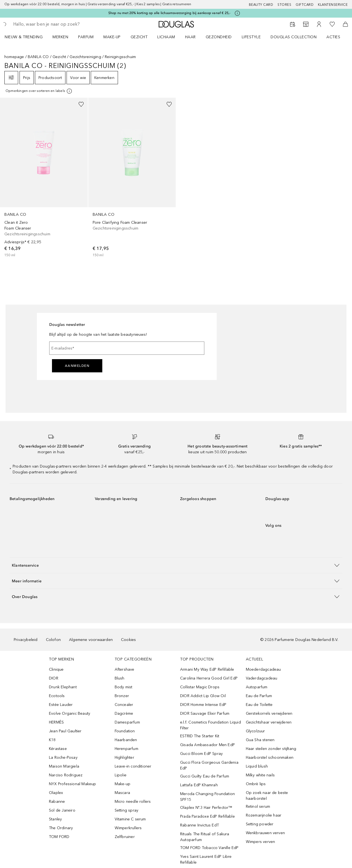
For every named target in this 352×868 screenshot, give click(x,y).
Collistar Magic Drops (200, 687)
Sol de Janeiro (62, 810)
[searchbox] (54, 24)
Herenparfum (127, 749)
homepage (14, 57)
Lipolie (121, 775)
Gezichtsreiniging (85, 57)
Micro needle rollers (133, 802)
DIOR (54, 678)
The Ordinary (61, 828)
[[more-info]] (39, 91)
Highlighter (124, 758)
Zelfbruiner (125, 837)
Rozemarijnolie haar (264, 815)
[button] (176, 565)
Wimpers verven (261, 842)
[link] (44, 178)
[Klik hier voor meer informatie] (237, 13)
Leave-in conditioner (133, 766)
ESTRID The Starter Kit (200, 736)
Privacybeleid (26, 640)
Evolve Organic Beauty (70, 713)
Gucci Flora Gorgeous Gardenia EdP (209, 765)
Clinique (56, 669)
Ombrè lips (256, 784)
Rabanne (57, 802)
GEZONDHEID (219, 37)
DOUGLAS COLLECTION (294, 37)
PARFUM (86, 37)
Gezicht (59, 57)
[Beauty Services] (293, 24)
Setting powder (260, 824)
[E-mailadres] (127, 348)
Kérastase (58, 749)
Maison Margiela (64, 766)
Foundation (125, 731)
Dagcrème (124, 713)
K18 (52, 740)
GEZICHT (139, 37)
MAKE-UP (112, 37)
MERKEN (60, 37)
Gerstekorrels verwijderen (269, 713)
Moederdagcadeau (263, 669)
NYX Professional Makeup (73, 784)
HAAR (190, 37)
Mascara (122, 793)
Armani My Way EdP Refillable (207, 669)
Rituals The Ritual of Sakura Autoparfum (205, 837)
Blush (120, 678)
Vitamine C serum (130, 819)
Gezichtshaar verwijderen (269, 722)
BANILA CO (38, 57)
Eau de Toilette (259, 705)
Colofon (53, 640)
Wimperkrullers (128, 828)
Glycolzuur (255, 731)
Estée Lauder (61, 705)
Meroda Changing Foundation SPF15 (207, 797)
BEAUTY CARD (261, 5)
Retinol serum (258, 806)
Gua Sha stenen (260, 740)
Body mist (124, 687)
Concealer (124, 705)
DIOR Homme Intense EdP (203, 705)
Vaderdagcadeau (262, 678)
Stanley (55, 819)
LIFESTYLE (251, 37)
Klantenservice (333, 5)
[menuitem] (27, 37)
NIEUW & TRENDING (24, 37)
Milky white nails (260, 775)
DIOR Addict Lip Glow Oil (203, 696)
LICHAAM (166, 37)
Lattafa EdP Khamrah (199, 785)
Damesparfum (127, 722)
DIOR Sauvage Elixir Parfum (205, 713)
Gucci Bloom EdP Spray (201, 754)
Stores (284, 5)
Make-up (123, 784)
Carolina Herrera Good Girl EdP (209, 678)
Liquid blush (257, 766)
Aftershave (125, 669)
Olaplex (56, 793)
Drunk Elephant (63, 687)
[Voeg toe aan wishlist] (81, 104)
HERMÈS (56, 722)
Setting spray (127, 810)
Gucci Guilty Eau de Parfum (205, 776)
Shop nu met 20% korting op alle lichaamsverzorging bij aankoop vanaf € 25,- (170, 13)
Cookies (128, 640)
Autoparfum (257, 687)
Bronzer (122, 696)
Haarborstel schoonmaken (270, 758)
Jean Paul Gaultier (65, 731)
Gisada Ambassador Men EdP (207, 745)
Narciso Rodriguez (66, 775)
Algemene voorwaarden (91, 640)
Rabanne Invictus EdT (200, 825)
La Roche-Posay (63, 758)
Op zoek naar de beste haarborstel (267, 796)
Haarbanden (126, 740)
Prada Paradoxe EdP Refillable (207, 816)
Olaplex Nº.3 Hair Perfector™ (206, 808)
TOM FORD (59, 837)
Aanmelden (77, 366)
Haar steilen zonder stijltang (271, 749)
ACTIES (333, 37)
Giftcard (305, 5)
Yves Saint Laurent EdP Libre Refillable (206, 859)
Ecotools (57, 696)
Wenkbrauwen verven (266, 833)
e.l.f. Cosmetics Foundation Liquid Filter (211, 725)
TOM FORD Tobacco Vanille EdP (209, 848)
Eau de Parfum (259, 696)
